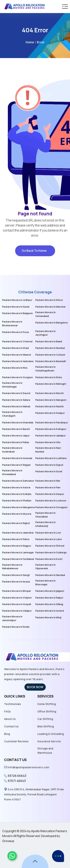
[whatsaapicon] (12, 856)
